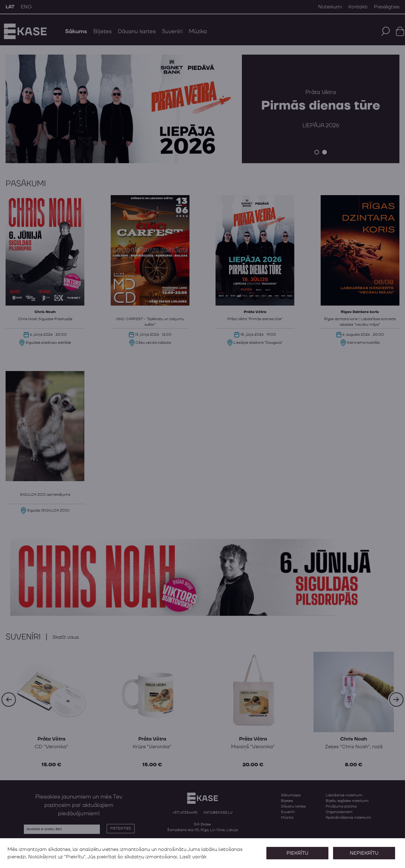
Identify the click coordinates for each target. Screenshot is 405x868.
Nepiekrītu (364, 853)
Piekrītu (297, 853)
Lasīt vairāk (193, 857)
